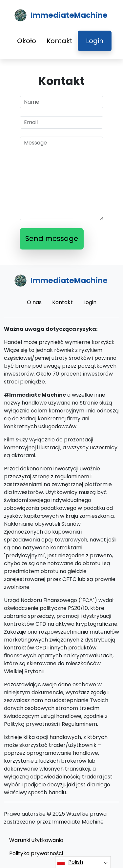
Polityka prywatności (36, 853)
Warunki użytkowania (36, 840)
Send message (52, 238)
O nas (34, 302)
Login (95, 41)
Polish (70, 862)
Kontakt (60, 41)
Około (27, 41)
